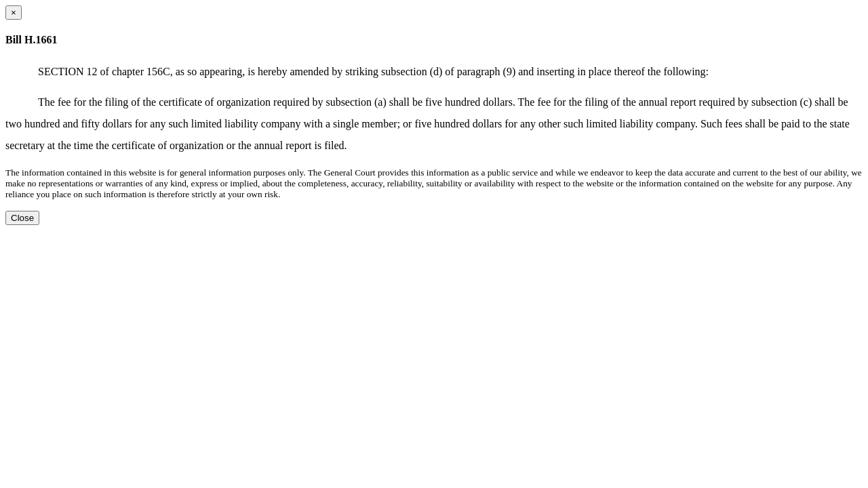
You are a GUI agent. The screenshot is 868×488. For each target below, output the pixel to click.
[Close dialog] (14, 13)
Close (22, 218)
